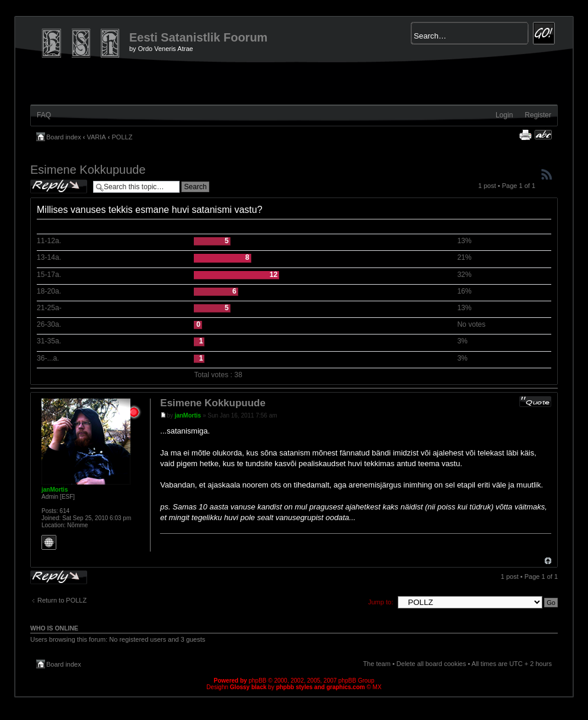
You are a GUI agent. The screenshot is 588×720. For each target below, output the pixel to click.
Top (548, 561)
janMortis (188, 415)
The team (376, 664)
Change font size (543, 135)
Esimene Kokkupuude (88, 170)
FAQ (44, 115)
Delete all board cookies (431, 664)
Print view (525, 135)
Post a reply (59, 187)
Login (504, 115)
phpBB (257, 681)
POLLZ (122, 137)
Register (538, 115)
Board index (64, 137)
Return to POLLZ (62, 600)
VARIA (97, 137)
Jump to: (381, 602)
